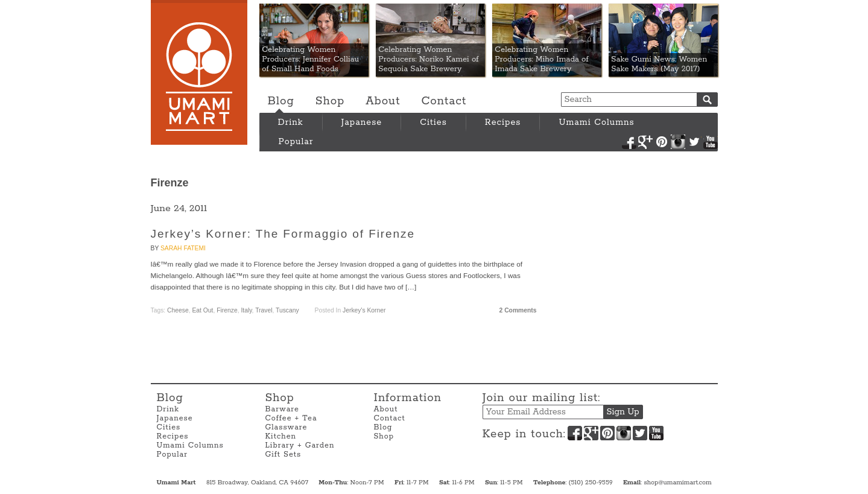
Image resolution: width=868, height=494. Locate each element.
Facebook (629, 142)
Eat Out (202, 310)
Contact (444, 101)
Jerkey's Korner (364, 310)
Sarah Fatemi (183, 248)
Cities (433, 122)
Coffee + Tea (291, 418)
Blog (281, 101)
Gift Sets (284, 454)
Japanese (362, 122)
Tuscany (287, 310)
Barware (282, 409)
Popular (296, 142)
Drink (291, 122)
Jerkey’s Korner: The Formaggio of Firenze (283, 234)
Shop (330, 101)
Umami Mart (199, 72)
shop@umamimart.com (677, 483)
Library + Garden (300, 445)
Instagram (678, 142)
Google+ (645, 142)
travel (264, 310)
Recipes (503, 122)
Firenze (227, 310)
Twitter (694, 142)
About (383, 101)
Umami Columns (596, 122)
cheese (178, 310)
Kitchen (281, 436)
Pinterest (662, 142)
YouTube (711, 142)
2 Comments (518, 310)
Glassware (287, 427)
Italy (246, 310)
